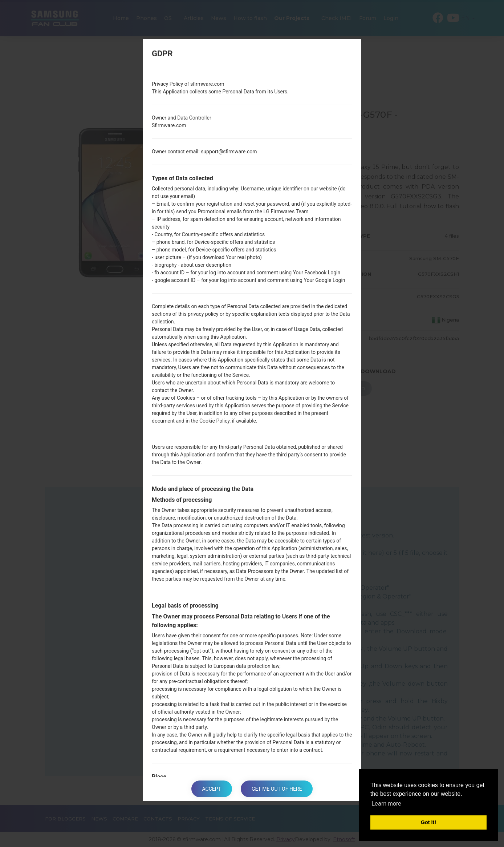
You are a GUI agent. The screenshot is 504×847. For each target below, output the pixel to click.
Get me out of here (277, 789)
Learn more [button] (386, 804)
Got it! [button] (428, 822)
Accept (212, 789)
